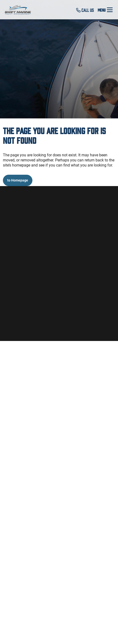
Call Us (85, 10)
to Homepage (18, 180)
